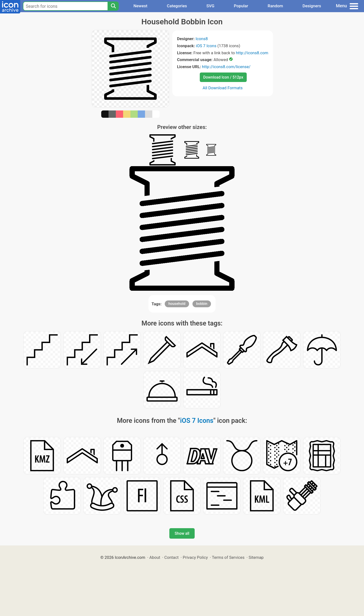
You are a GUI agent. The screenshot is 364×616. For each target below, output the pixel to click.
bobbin (202, 304)
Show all (182, 533)
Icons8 (202, 39)
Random (275, 6)
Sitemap (256, 557)
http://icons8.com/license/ (226, 67)
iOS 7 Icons (206, 46)
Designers (312, 6)
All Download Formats (223, 88)
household (177, 304)
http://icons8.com (252, 53)
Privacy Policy (195, 557)
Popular (241, 6)
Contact (171, 557)
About (155, 557)
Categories (177, 6)
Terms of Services (228, 557)
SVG (210, 6)
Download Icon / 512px (223, 77)
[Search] (113, 6)
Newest (140, 6)
